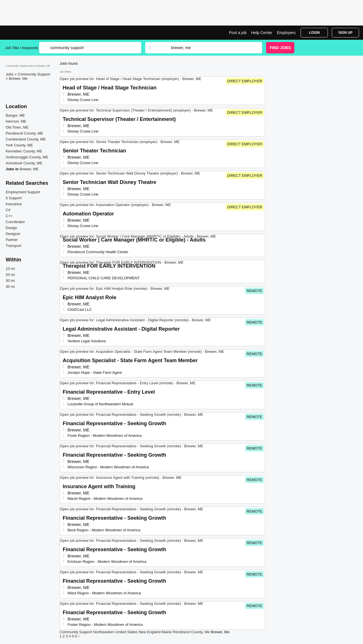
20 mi (10, 275)
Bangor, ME (15, 115)
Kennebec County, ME (24, 151)
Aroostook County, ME (24, 163)
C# (8, 210)
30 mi (10, 281)
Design (11, 228)
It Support (14, 198)
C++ (9, 216)
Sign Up (345, 33)
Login (314, 33)
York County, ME (19, 145)
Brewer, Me (18, 78)
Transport (13, 246)
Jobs (10, 74)
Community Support (34, 74)
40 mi (10, 287)
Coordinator (15, 222)
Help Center (262, 33)
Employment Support (23, 192)
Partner (12, 240)
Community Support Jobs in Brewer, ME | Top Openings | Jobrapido (26, 33)
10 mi (10, 269)
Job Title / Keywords (22, 48)
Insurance (14, 204)
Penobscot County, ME (24, 133)
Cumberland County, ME (26, 139)
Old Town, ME (17, 127)
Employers (286, 33)
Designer (13, 234)
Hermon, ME (16, 121)
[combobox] (211, 48)
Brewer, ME (29, 169)
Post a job (238, 33)
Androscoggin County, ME (27, 157)
